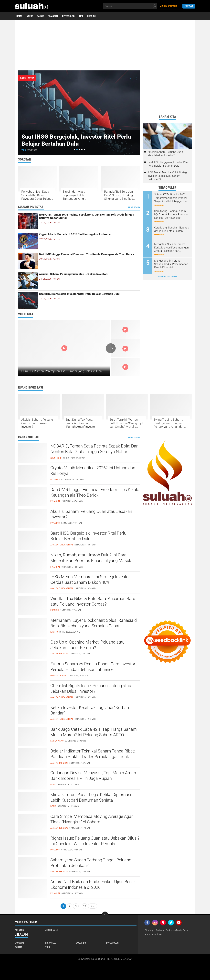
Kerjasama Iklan (153, 934)
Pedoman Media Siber (177, 930)
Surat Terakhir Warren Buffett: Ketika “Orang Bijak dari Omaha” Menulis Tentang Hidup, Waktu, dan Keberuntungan (127, 423)
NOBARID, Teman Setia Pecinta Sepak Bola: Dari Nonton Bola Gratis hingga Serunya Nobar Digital (87, 216)
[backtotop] (105, 915)
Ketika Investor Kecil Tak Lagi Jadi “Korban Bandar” (90, 710)
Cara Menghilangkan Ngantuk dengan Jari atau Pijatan (172, 229)
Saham (41, 16)
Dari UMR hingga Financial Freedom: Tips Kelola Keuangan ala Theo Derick (87, 254)
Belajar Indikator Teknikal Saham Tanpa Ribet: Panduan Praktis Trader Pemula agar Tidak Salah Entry (93, 757)
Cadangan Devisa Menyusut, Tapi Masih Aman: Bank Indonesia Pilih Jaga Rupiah (94, 776)
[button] (75, 149)
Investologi (69, 16)
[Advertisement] (105, 45)
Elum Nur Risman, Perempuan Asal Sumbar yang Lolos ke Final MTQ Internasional (74, 371)
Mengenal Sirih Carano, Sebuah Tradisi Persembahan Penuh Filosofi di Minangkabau (171, 264)
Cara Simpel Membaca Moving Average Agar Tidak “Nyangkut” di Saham (92, 819)
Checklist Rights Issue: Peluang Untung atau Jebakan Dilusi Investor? (91, 688)
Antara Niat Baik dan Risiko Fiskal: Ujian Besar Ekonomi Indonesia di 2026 (93, 885)
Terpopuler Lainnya (167, 277)
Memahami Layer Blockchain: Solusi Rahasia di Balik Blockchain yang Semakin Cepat (94, 623)
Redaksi (160, 930)
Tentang (149, 930)
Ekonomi (92, 16)
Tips (81, 16)
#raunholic (52, 930)
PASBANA (19, 930)
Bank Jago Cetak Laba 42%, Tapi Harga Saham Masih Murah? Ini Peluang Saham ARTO (94, 732)
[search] (130, 6)
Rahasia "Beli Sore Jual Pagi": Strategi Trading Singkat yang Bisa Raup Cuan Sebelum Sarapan (119, 195)
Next (93, 906)
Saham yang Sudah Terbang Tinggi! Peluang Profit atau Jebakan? (91, 863)
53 (84, 906)
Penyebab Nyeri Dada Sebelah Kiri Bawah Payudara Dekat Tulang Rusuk (36, 195)
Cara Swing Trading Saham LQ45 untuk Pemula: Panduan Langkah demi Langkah (171, 214)
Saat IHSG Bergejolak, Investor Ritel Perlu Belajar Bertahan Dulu (78, 140)
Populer (189, 6)
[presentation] (131, 78)
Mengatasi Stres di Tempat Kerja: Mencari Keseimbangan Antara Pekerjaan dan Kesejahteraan (171, 248)
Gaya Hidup (81, 943)
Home (19, 16)
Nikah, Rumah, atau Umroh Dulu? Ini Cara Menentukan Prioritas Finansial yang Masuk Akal (91, 561)
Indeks (30, 16)
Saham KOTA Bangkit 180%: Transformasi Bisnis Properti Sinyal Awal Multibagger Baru (171, 198)
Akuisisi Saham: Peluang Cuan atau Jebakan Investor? (74, 274)
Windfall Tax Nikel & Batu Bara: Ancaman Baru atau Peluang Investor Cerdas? (93, 601)
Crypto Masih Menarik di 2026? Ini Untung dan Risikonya (75, 234)
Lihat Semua (134, 207)
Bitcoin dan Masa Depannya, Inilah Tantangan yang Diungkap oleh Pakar (76, 195)
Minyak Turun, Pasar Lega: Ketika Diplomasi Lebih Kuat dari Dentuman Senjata (91, 797)
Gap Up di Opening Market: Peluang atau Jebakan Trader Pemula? (87, 645)
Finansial (53, 16)
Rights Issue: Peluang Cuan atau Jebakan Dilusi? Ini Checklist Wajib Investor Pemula (95, 841)
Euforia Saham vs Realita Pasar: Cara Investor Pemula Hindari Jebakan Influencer (93, 667)
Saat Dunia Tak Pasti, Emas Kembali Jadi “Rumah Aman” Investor (81, 423)
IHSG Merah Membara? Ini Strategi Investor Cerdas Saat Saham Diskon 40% (168, 176)
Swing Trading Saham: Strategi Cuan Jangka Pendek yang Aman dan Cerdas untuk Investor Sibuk (169, 423)
